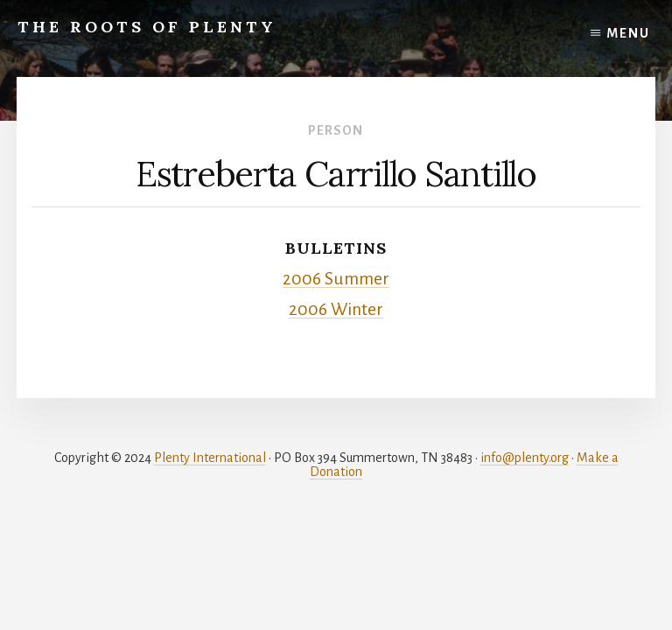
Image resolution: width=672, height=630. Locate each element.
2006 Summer (336, 279)
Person (336, 130)
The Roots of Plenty (147, 27)
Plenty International (210, 458)
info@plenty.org (525, 458)
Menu (628, 33)
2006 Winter (336, 309)
